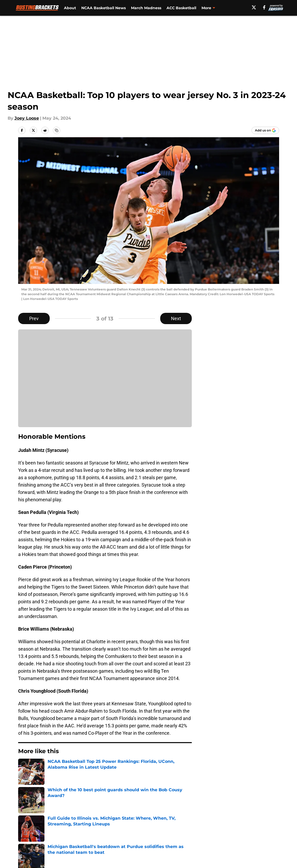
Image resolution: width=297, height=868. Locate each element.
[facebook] (264, 7)
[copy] (57, 130)
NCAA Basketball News (104, 8)
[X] (254, 7)
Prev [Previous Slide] (34, 318)
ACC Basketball (181, 8)
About (70, 8)
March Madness (146, 8)
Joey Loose (27, 118)
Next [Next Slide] (176, 318)
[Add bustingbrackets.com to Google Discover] (265, 130)
